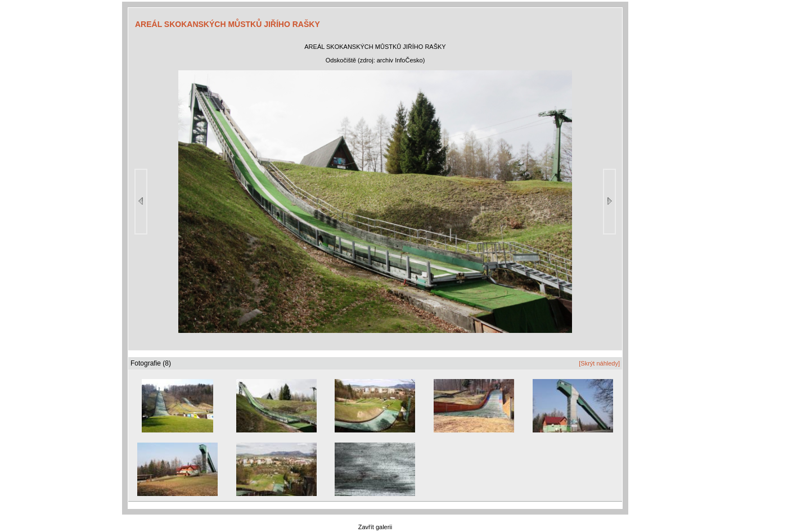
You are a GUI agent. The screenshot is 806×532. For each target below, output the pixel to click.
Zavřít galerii (375, 527)
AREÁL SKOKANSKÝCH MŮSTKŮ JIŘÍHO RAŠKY (228, 24)
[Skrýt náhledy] (599, 363)
